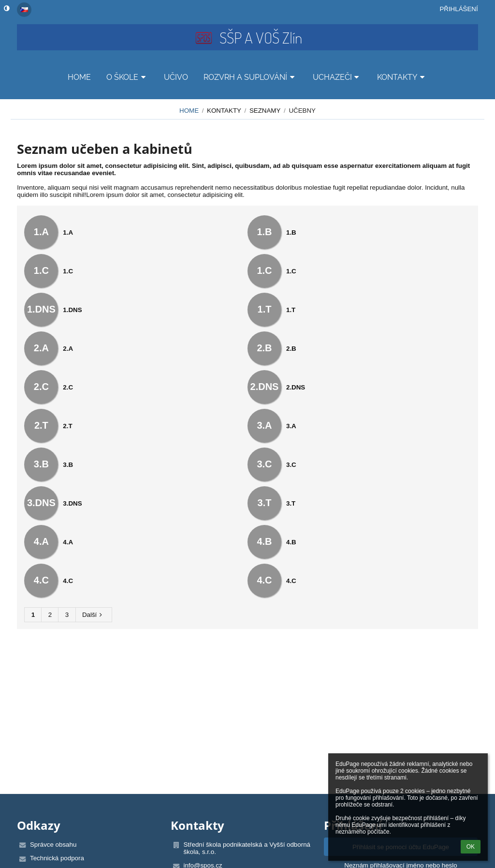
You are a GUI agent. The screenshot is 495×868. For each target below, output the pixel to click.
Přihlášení (459, 9)
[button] (24, 10)
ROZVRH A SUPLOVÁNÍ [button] (250, 77)
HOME (189, 111)
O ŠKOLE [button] (127, 77)
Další (94, 615)
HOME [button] (79, 77)
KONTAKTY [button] (402, 77)
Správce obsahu (53, 845)
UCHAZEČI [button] (337, 77)
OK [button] (471, 847)
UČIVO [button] (176, 77)
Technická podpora (57, 858)
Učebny (302, 111)
